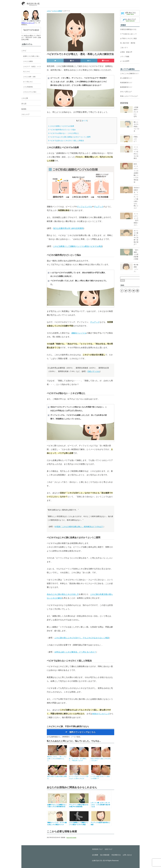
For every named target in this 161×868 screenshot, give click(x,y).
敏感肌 (24, 109)
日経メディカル (94, 371)
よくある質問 (125, 61)
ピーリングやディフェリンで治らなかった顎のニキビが (79, 776)
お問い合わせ (127, 855)
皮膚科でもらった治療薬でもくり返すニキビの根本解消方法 (57, 805)
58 (72, 61)
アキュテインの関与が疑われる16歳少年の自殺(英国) (79, 805)
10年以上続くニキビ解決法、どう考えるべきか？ (75, 652)
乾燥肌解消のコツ (126, 83)
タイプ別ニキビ (28, 82)
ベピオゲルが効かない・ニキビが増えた (64, 133)
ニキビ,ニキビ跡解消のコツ (129, 74)
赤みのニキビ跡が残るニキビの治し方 (63, 594)
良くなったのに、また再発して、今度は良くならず (79, 758)
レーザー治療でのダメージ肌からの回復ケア (101, 776)
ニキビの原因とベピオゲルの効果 (61, 126)
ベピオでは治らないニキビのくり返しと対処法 (66, 141)
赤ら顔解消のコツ (126, 78)
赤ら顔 (24, 104)
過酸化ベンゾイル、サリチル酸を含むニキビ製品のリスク (57, 823)
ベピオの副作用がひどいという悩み (62, 130)
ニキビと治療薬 (28, 61)
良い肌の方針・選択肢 (128, 43)
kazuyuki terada (71, 837)
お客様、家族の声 (126, 52)
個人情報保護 (105, 855)
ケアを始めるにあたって (128, 34)
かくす (85, 121)
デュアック (99, 207)
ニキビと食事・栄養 (29, 77)
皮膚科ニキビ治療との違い (31, 56)
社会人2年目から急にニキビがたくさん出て (101, 758)
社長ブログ (109, 849)
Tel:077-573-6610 (31, 30)
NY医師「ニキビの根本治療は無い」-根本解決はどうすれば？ (79, 527)
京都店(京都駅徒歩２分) (128, 29)
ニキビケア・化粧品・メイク (32, 66)
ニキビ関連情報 (28, 87)
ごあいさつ (124, 48)
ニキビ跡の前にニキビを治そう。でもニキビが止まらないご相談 (82, 638)
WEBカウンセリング (101, 714)
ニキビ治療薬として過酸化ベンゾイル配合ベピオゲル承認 (78, 246)
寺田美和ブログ (97, 849)
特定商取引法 (116, 855)
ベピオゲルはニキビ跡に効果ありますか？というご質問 (69, 137)
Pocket (106, 61)
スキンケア (25, 114)
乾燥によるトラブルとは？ (129, 96)
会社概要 (95, 855)
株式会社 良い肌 (99, 861)
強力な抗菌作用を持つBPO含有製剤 (68, 228)
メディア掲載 (125, 57)
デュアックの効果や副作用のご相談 (101, 823)
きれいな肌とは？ (126, 92)
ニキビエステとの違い (30, 92)
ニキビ (24, 51)
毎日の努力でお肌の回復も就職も (57, 776)
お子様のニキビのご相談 (128, 38)
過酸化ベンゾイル (79, 333)
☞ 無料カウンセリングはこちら (80, 732)
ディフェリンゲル (85, 207)
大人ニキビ (26, 72)
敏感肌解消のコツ (126, 87)
